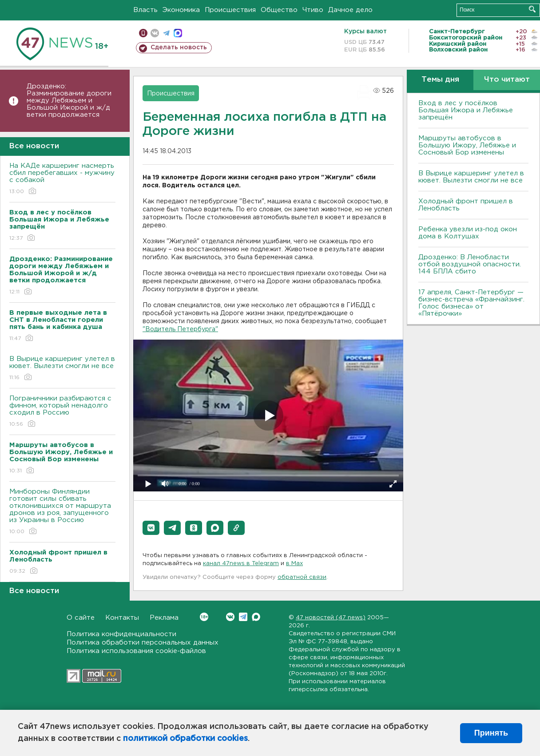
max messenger (178, 33)
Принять (491, 733)
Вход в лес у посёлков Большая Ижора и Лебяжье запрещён (466, 110)
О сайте (81, 618)
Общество (279, 10)
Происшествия (230, 10)
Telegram (243, 617)
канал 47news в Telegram (241, 564)
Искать (532, 9)
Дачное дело (350, 10)
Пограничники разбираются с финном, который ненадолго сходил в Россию (62, 412)
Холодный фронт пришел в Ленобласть (466, 205)
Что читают (507, 80)
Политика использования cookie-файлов (136, 651)
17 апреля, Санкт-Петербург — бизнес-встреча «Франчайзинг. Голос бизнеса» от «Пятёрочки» (471, 303)
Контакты (122, 618)
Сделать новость (179, 47)
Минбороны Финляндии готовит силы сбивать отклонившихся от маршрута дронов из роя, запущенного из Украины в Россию (62, 512)
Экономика (181, 10)
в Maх (294, 564)
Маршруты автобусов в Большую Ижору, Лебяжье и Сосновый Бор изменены (467, 145)
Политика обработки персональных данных (143, 643)
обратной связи (302, 577)
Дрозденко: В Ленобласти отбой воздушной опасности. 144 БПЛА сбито (470, 264)
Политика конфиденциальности (121, 634)
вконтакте (155, 33)
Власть (145, 10)
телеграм (166, 33)
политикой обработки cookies (185, 739)
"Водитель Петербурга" (180, 329)
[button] (151, 528)
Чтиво (313, 10)
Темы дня (440, 80)
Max (256, 617)
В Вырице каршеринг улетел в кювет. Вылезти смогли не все (62, 369)
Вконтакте (204, 617)
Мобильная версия (143, 33)
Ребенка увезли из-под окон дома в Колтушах (468, 233)
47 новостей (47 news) (331, 618)
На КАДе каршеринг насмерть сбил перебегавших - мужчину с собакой (62, 179)
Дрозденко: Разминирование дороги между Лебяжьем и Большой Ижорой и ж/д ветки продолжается (69, 101)
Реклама (164, 618)
